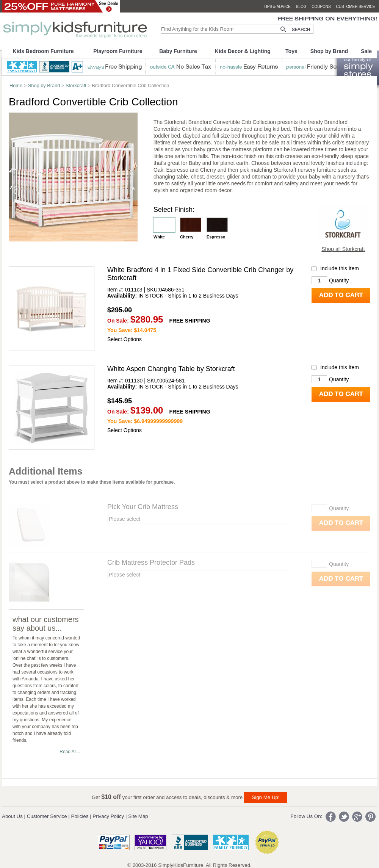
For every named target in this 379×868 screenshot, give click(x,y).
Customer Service (47, 816)
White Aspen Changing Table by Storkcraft (171, 369)
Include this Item (340, 269)
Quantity (339, 280)
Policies (80, 816)
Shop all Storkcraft (343, 249)
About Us (12, 816)
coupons (321, 7)
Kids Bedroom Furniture (43, 51)
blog (301, 7)
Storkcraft (76, 85)
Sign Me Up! (265, 797)
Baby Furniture (178, 51)
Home (16, 85)
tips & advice (277, 7)
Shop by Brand (329, 51)
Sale (366, 51)
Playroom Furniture (118, 51)
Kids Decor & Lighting (243, 51)
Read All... (70, 752)
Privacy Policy (108, 816)
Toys (291, 51)
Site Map (138, 816)
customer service (356, 7)
